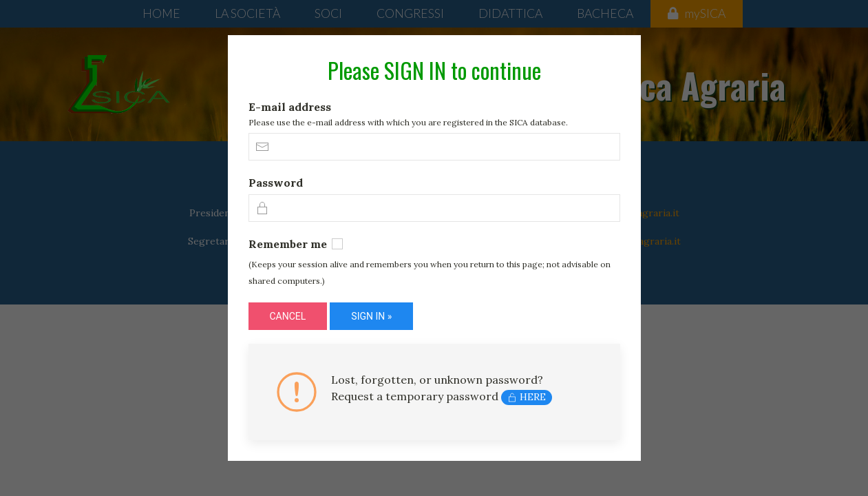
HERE (527, 397)
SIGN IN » (371, 316)
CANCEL (288, 316)
